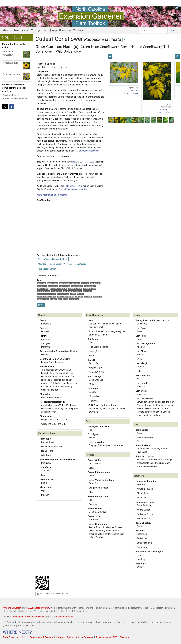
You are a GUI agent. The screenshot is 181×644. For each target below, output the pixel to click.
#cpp (60, 299)
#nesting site (74, 299)
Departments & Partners (41, 637)
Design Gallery (39, 30)
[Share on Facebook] (12, 107)
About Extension (11, 637)
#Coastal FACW (57, 291)
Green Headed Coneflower (140, 47)
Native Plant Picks (73, 186)
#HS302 (73, 294)
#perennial (79, 296)
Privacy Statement (64, 617)
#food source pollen (44, 291)
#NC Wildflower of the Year (66, 296)
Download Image (131, 93)
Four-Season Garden (47, 269)
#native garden (42, 286)
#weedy (65, 299)
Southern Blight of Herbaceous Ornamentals (15, 97)
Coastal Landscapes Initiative (73, 189)
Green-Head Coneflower (99, 47)
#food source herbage (75, 289)
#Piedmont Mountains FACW (72, 291)
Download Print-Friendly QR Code (52, 594)
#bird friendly (87, 291)
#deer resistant (95, 283)
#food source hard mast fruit (47, 294)
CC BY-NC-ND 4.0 (164, 109)
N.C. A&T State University (38, 608)
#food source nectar (90, 289)
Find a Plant (21, 30)
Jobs (24, 637)
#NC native (85, 283)
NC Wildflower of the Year (83, 162)
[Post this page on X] (5, 107)
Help (53, 30)
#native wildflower (77, 286)
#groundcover (53, 286)
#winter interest (53, 283)
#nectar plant (42, 283)
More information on (52, 195)
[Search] (153, 31)
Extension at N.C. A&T (106, 637)
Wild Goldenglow (69, 51)
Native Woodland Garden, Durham (53, 259)
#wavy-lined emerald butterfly (47, 296)
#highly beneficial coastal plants (70, 283)
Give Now (65, 30)
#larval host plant (90, 286)
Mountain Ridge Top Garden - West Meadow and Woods (62, 264)
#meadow (53, 299)
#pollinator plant (65, 286)
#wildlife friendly (43, 299)
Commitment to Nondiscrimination (28, 617)
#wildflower (88, 296)
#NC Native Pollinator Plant (58, 289)
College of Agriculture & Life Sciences (75, 637)
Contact (78, 30)
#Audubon (80, 294)
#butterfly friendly (63, 294)
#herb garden (98, 296)
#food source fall (43, 289)
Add (41, 305)
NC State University (12, 608)
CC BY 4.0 (134, 90)
